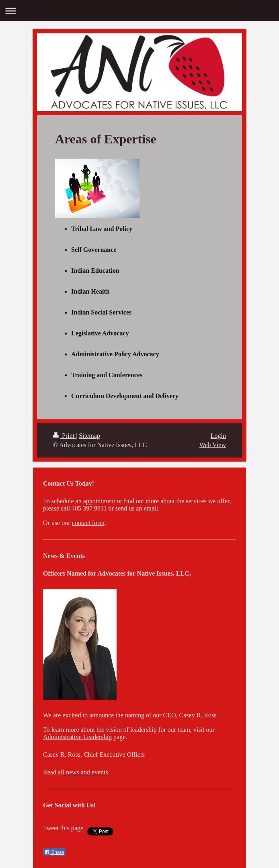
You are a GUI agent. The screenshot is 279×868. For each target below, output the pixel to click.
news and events (87, 772)
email (151, 508)
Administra (57, 737)
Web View (213, 445)
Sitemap (89, 436)
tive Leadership (92, 737)
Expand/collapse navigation (139, 11)
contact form (88, 523)
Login (218, 436)
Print (65, 436)
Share (54, 852)
